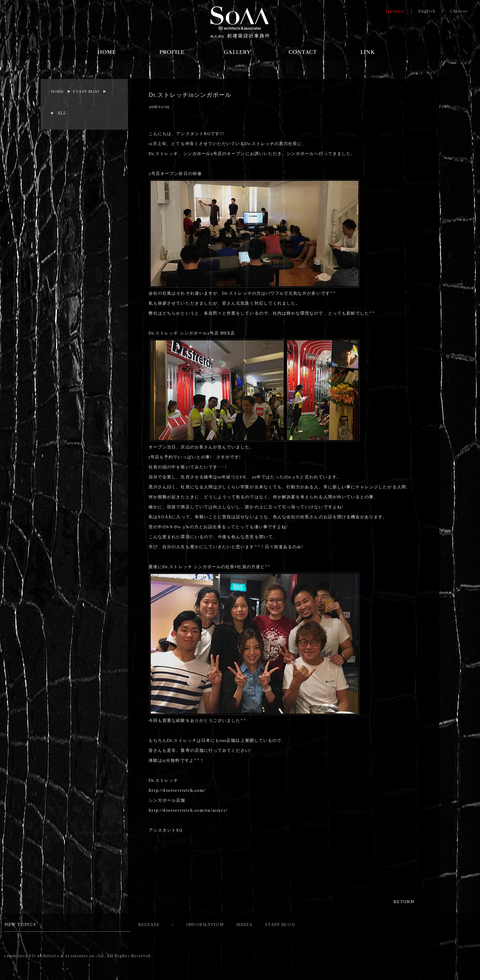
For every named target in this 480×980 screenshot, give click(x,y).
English (427, 11)
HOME (58, 91)
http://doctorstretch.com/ (177, 790)
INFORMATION (205, 925)
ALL (62, 113)
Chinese (459, 11)
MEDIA (244, 925)
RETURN (404, 902)
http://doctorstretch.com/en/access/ (188, 810)
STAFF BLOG (86, 91)
